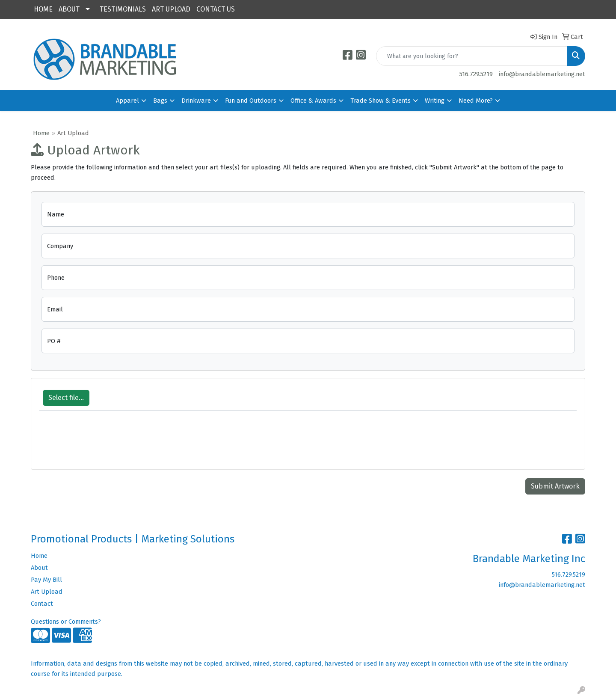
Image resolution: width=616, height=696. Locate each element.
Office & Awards (313, 101)
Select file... (66, 398)
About (39, 568)
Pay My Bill (46, 580)
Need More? (476, 101)
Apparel (127, 101)
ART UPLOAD (171, 9)
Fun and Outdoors (251, 101)
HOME (43, 9)
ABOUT (69, 9)
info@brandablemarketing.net (542, 74)
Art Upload (47, 592)
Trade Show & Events (381, 101)
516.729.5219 (476, 74)
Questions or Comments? (66, 622)
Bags (160, 101)
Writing (435, 101)
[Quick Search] (472, 56)
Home (41, 133)
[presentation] (104, 444)
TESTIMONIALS (123, 9)
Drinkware (196, 101)
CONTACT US (216, 9)
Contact (42, 604)
